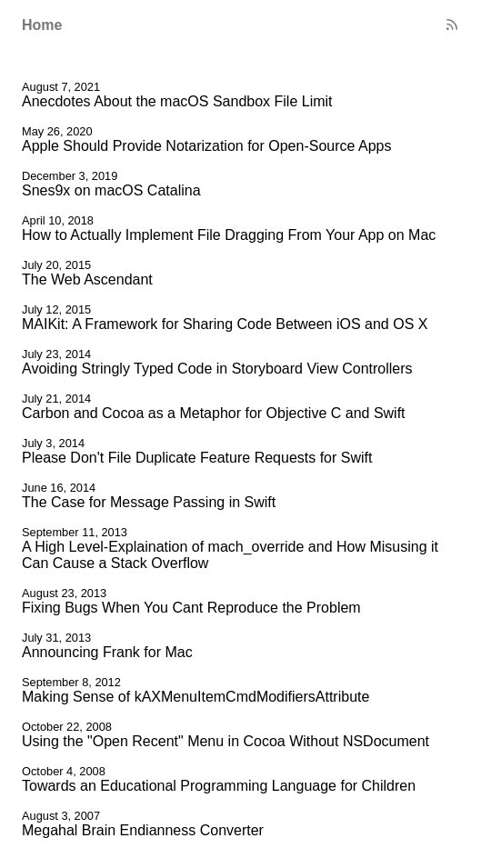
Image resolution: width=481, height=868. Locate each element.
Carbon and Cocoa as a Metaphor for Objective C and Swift (214, 413)
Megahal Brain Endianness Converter (143, 830)
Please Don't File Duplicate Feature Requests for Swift (197, 458)
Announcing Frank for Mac (107, 652)
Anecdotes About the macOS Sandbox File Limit (177, 101)
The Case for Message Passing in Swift (149, 502)
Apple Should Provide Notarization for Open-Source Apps (206, 146)
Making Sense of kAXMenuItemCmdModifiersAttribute (195, 697)
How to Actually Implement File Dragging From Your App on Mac (229, 235)
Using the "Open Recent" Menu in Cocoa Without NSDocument (225, 741)
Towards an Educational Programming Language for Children (219, 786)
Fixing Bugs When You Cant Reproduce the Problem (191, 608)
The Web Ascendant (87, 279)
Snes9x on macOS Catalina (111, 190)
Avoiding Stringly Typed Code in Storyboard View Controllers (217, 369)
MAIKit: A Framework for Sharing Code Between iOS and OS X (225, 324)
